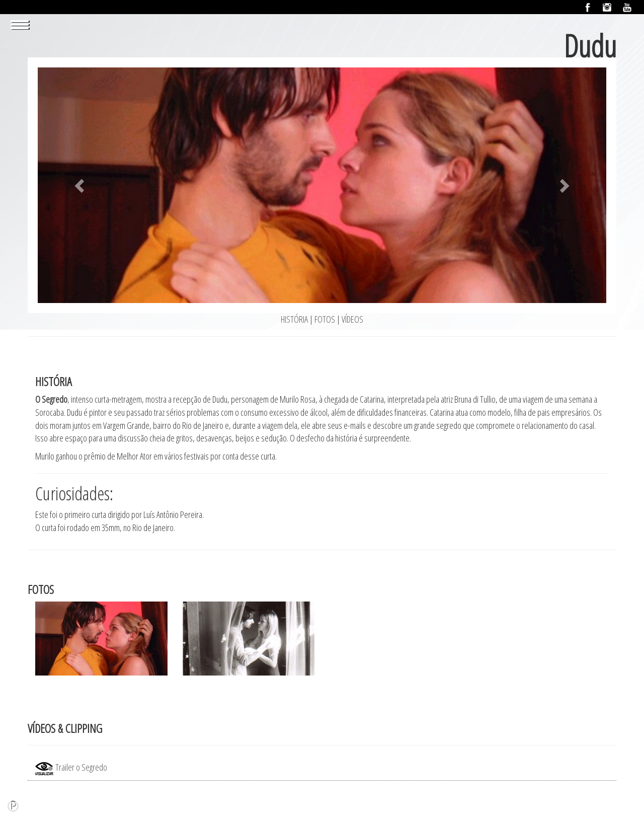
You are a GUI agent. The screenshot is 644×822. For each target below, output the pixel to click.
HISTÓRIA (295, 319)
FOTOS (325, 319)
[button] (80, 185)
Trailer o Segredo (71, 767)
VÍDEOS (352, 319)
